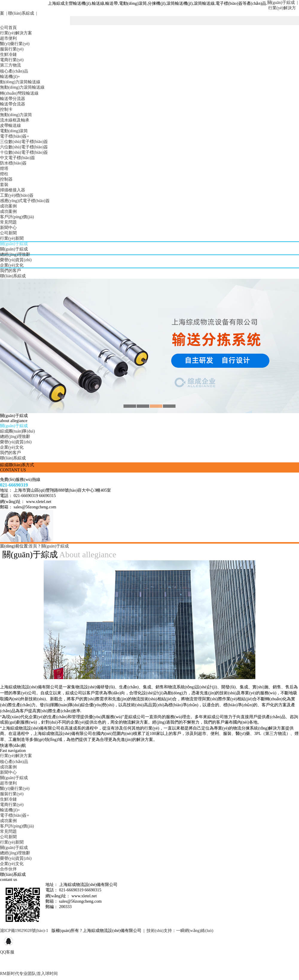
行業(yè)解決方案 (16, 33)
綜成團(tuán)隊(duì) (17, 431)
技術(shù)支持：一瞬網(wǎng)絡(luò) (180, 931)
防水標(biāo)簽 (13, 163)
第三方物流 (10, 65)
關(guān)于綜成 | (283, 3)
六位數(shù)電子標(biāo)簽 (24, 147)
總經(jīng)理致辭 (15, 254)
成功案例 (8, 206)
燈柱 (4, 174)
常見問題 (8, 222)
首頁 (33, 546)
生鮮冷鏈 (8, 54)
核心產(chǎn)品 (14, 71)
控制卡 (6, 109)
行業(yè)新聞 (12, 238)
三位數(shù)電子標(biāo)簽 (24, 142)
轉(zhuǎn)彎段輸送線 (19, 93)
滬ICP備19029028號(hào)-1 (24, 931)
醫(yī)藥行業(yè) (15, 44)
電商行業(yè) (12, 60)
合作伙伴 (8, 869)
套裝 (4, 185)
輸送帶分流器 (13, 99)
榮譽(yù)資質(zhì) (16, 260)
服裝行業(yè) (12, 49)
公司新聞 (8, 233)
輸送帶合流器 (13, 104)
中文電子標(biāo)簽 (17, 158)
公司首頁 (8, 28)
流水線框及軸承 (15, 120)
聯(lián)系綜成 (13, 276)
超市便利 (8, 38)
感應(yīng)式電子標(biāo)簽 (25, 201)
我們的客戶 (10, 271)
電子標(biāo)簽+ (15, 136)
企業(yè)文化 (12, 265)
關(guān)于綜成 (14, 244)
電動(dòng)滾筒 (14, 131)
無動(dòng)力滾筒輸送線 (22, 87)
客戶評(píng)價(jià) (17, 217)
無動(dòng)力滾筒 (16, 115)
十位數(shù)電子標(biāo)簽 (24, 152)
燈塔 (4, 169)
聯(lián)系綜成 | (22, 13)
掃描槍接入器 (13, 190)
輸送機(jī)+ (10, 77)
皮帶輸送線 (10, 126)
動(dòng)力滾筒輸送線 (20, 82)
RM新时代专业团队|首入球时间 (29, 974)
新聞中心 (8, 228)
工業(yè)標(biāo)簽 (17, 195)
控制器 (6, 179)
